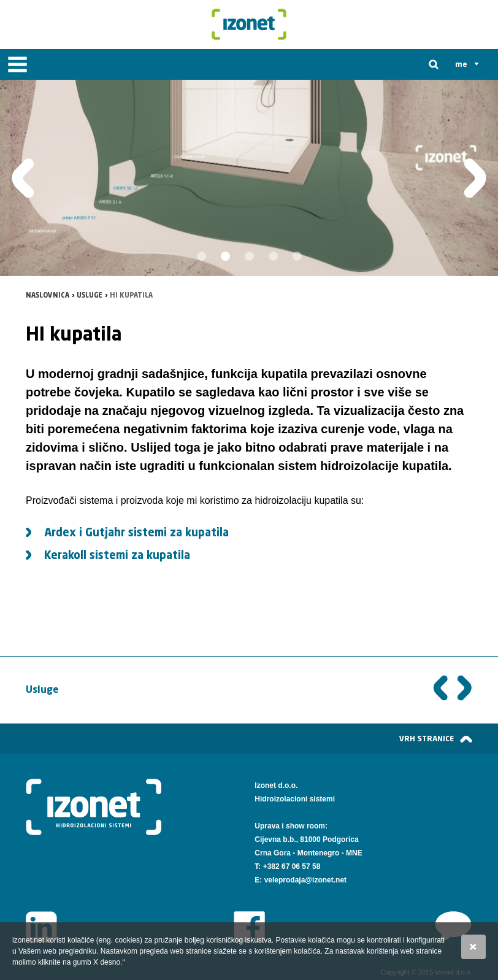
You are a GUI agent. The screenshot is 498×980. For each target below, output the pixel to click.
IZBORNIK (17, 64)
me (461, 64)
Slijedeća (475, 178)
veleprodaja (285, 880)
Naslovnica (48, 295)
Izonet (249, 24)
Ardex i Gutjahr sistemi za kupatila (136, 533)
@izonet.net (326, 880)
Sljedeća (465, 690)
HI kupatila (131, 295)
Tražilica (434, 64)
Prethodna (23, 178)
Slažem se (473, 947)
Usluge (90, 295)
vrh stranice (427, 739)
